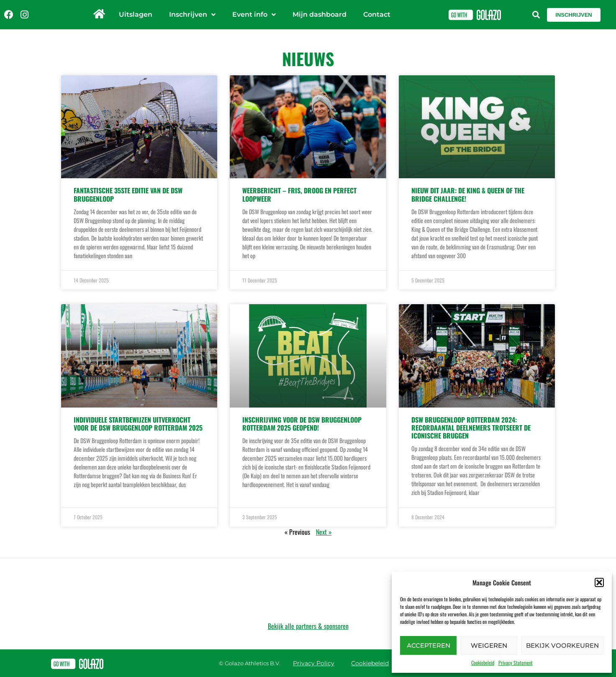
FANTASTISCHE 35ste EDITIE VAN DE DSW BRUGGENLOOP (128, 194)
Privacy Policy (314, 663)
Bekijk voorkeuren (562, 645)
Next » (324, 532)
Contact (377, 14)
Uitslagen (136, 14)
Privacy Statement (516, 663)
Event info (254, 15)
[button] (599, 582)
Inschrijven (192, 15)
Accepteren (429, 645)
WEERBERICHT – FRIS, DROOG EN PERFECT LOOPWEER (299, 194)
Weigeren (489, 645)
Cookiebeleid (483, 663)
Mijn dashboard (320, 14)
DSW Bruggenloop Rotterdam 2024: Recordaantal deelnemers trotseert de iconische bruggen (471, 428)
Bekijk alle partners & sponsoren (308, 626)
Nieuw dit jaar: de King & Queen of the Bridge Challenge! (468, 194)
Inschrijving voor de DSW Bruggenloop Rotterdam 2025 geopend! (302, 424)
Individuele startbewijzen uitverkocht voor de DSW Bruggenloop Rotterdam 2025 (138, 424)
